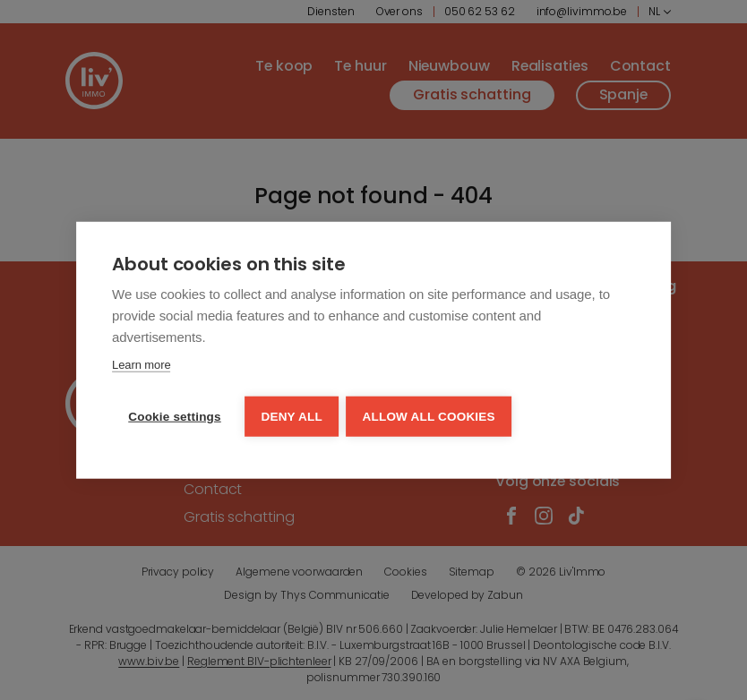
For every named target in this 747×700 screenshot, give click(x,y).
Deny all (293, 415)
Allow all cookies (431, 415)
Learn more (141, 365)
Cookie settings (175, 415)
